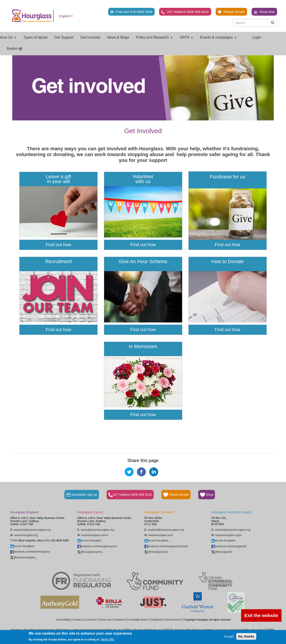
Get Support (64, 37)
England (64, 16)
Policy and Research (154, 37)
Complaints (156, 620)
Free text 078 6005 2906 (131, 12)
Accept (229, 636)
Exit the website (261, 615)
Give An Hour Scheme (143, 264)
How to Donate (228, 264)
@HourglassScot (156, 552)
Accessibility (63, 620)
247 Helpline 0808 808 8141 (185, 12)
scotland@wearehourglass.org (166, 530)
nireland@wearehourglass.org (233, 530)
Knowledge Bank (137, 620)
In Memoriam (143, 349)
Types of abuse (35, 37)
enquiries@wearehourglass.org (32, 530)
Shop (207, 495)
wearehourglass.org (26, 535)
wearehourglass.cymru (95, 535)
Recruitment (58, 264)
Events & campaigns (218, 37)
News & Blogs (118, 37)
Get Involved (90, 37)
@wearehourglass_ (24, 557)
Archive (92, 620)
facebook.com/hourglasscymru (97, 546)
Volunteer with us (143, 179)
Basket (12, 49)
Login (257, 37)
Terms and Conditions (112, 620)
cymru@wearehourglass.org (97, 530)
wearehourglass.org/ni (229, 535)
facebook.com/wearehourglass (30, 552)
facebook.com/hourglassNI (229, 546)
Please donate (231, 12)
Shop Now (264, 12)
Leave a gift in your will (59, 179)
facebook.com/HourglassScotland (166, 546)
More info (107, 639)
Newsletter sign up (82, 495)
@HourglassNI (222, 552)
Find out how (58, 245)
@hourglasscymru (90, 552)
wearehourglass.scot (161, 535)
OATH (187, 37)
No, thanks (246, 636)
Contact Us (79, 620)
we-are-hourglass (22, 546)
